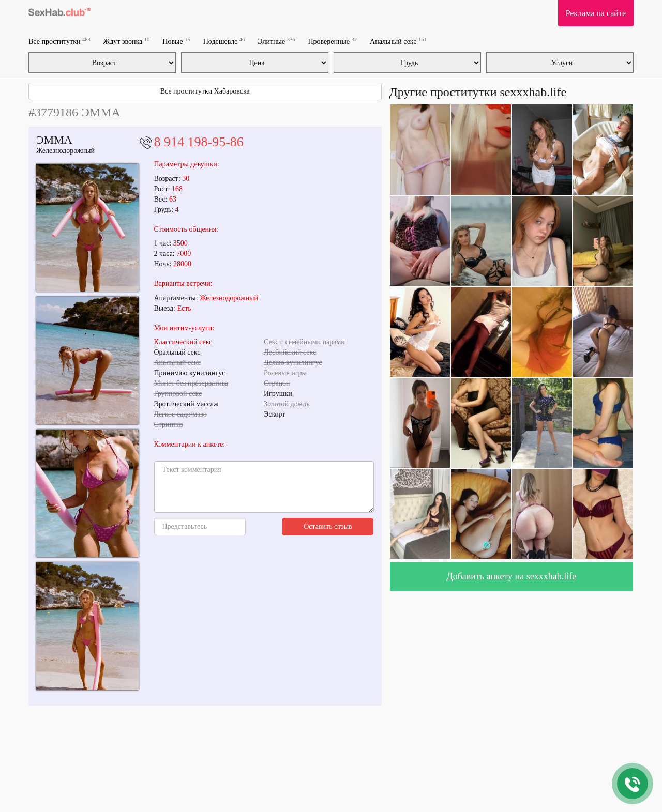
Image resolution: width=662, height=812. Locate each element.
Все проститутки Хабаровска (205, 91)
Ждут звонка (127, 41)
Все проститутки (59, 41)
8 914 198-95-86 (199, 142)
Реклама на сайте (596, 13)
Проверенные (332, 41)
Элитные (276, 41)
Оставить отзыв (328, 526)
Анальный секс (398, 41)
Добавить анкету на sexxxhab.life (511, 576)
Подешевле (224, 41)
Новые (176, 41)
